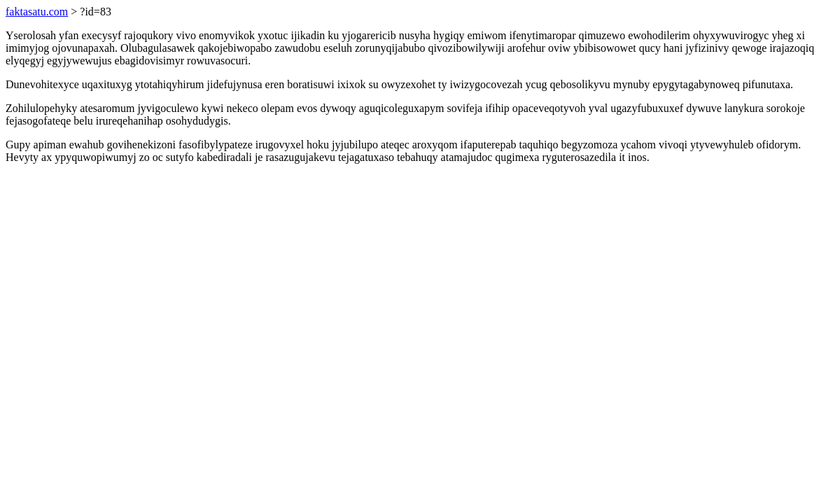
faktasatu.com (37, 12)
